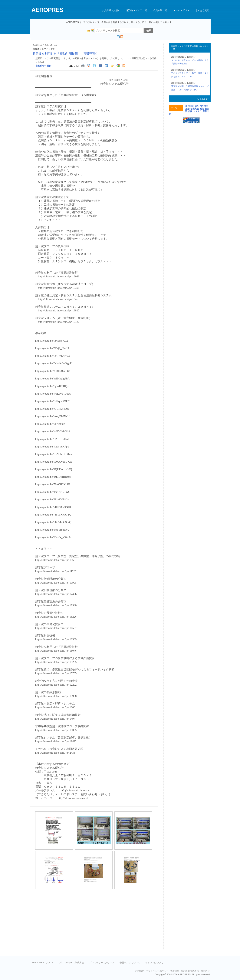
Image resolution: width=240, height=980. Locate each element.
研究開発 (189, 106)
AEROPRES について (43, 963)
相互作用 (204, 106)
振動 (187, 109)
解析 (197, 106)
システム (197, 111)
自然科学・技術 (43, 66)
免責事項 (175, 971)
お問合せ (205, 971)
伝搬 (190, 111)
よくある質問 (202, 10)
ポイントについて (154, 963)
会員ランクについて (130, 963)
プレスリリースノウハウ (102, 963)
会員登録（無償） (111, 10)
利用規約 (140, 971)
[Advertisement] (61, 923)
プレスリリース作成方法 (71, 963)
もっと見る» (203, 99)
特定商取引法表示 (190, 971)
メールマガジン (181, 10)
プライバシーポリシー (157, 971)
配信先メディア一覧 (137, 10)
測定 (202, 109)
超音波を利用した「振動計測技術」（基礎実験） (66, 54)
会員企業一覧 (160, 10)
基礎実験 (195, 109)
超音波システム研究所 (44, 49)
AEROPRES (47, 10)
